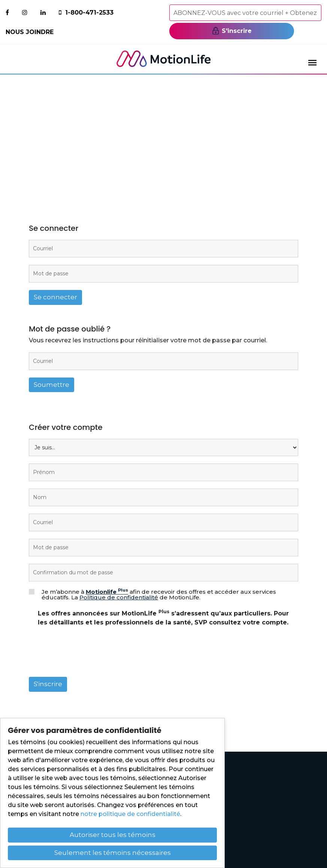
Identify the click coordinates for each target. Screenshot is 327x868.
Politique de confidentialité (119, 597)
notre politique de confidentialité (130, 814)
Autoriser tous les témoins (113, 835)
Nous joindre (30, 32)
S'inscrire (232, 31)
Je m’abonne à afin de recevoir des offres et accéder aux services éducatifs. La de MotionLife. (159, 595)
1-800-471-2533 (89, 13)
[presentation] (86, 655)
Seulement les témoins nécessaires (113, 853)
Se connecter (55, 297)
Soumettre (52, 385)
